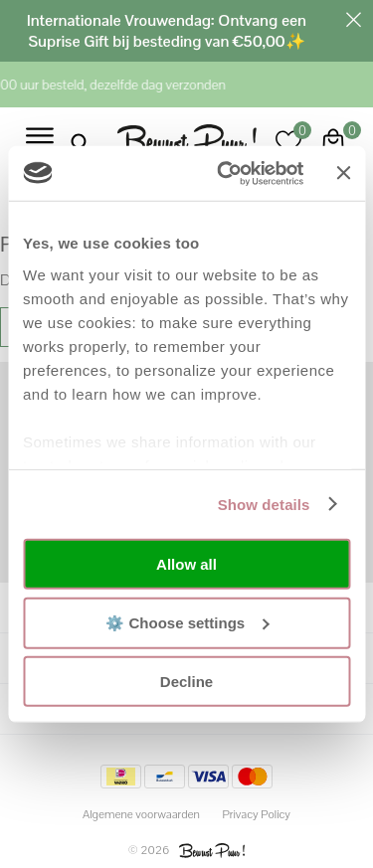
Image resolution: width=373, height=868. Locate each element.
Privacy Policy (256, 814)
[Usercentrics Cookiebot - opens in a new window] (226, 173)
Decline (186, 682)
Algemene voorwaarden (141, 814)
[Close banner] (343, 173)
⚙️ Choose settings (187, 622)
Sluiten (353, 20)
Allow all (186, 564)
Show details (264, 504)
